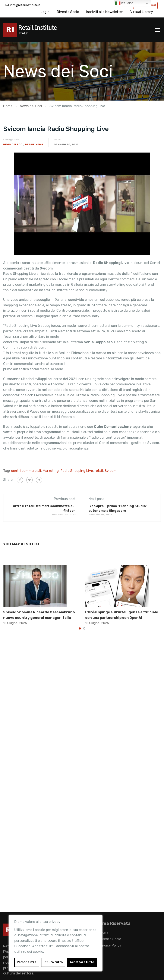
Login (45, 12)
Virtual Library (142, 12)
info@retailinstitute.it (25, 5)
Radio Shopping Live (77, 471)
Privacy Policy (110, 945)
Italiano (124, 3)
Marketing (51, 471)
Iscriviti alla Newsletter (105, 12)
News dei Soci (13, 144)
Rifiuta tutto (53, 962)
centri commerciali (26, 471)
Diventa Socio (68, 12)
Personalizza (27, 962)
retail (99, 471)
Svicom (111, 471)
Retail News (34, 144)
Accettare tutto (82, 962)
